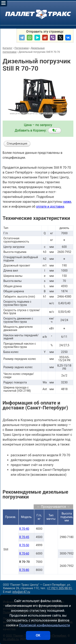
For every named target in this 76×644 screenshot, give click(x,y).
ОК (38, 635)
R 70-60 (24, 554)
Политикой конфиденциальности (44, 625)
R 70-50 (24, 545)
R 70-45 (24, 537)
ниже (67, 202)
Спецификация (17, 144)
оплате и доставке (50, 207)
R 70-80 (24, 570)
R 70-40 (24, 529)
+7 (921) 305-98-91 (59, 588)
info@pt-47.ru (21, 592)
